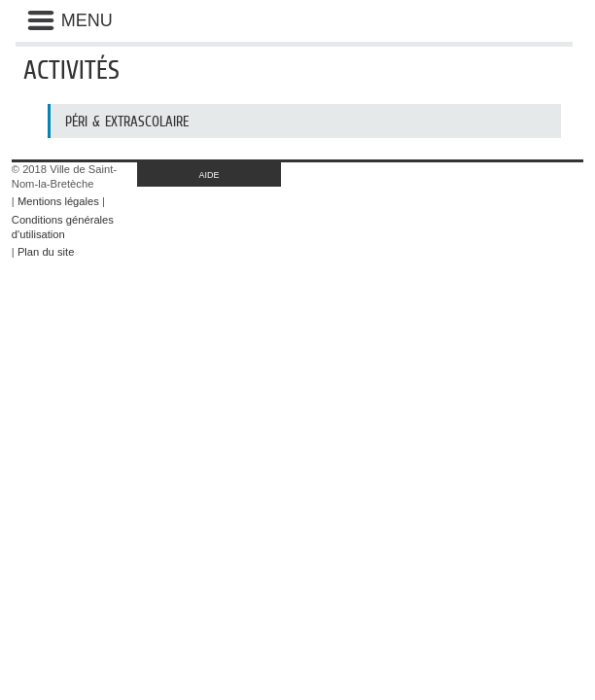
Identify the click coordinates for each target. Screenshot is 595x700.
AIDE (210, 175)
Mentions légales (58, 201)
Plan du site (46, 252)
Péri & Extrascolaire (127, 121)
